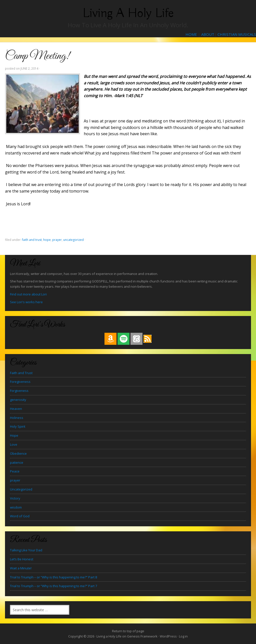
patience (17, 462)
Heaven (16, 409)
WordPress (168, 636)
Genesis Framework (142, 636)
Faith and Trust (32, 240)
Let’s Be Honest (22, 559)
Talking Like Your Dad (26, 550)
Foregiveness (20, 382)
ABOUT (208, 34)
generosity (18, 400)
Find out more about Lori (28, 294)
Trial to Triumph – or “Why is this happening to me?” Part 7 (53, 586)
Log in (183, 636)
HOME (191, 34)
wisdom (16, 507)
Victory (15, 498)
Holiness (17, 418)
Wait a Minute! (21, 568)
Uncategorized (73, 240)
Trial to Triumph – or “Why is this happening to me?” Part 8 (53, 577)
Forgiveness (19, 391)
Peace (15, 471)
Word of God (20, 516)
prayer (57, 240)
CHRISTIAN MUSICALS (237, 34)
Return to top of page (128, 631)
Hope (47, 240)
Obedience (18, 453)
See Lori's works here (26, 302)
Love (14, 444)
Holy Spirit (18, 426)
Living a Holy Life (128, 13)
